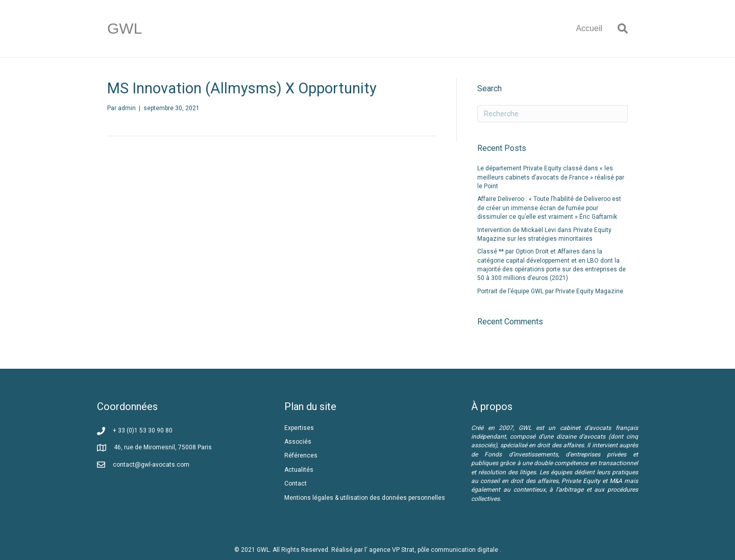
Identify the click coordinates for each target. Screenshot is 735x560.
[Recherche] (619, 29)
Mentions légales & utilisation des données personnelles (365, 498)
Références (302, 455)
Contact (296, 483)
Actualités (299, 470)
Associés (299, 442)
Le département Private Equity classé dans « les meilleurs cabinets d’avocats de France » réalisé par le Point (551, 177)
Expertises (299, 428)
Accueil (589, 28)
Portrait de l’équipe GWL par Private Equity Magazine (550, 291)
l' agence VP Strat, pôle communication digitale (432, 550)
